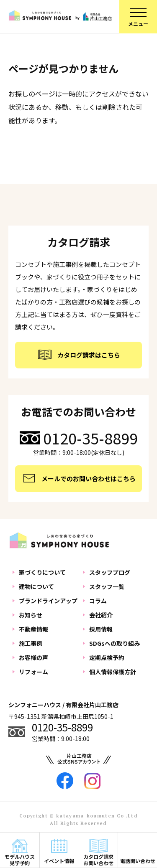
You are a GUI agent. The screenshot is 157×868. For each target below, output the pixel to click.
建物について (36, 586)
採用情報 (101, 629)
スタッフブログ (110, 572)
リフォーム (33, 672)
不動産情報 (33, 629)
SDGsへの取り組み (115, 643)
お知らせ (31, 615)
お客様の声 (33, 657)
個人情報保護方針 (113, 672)
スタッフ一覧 (107, 586)
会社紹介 (101, 615)
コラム (98, 601)
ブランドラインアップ (48, 601)
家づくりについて (42, 572)
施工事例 (31, 643)
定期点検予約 (107, 657)
